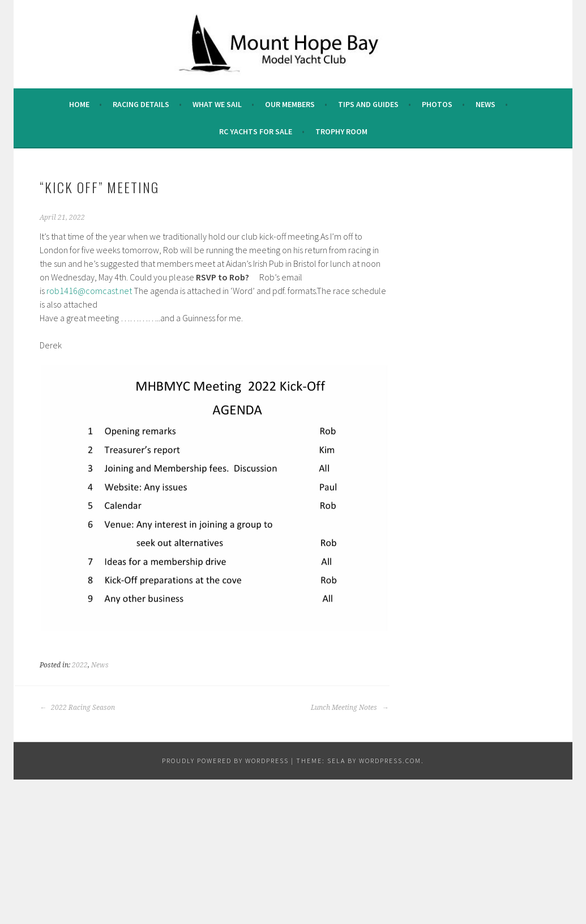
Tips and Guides (368, 104)
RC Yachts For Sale (256, 131)
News (486, 104)
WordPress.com (390, 761)
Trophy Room (341, 131)
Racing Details (141, 104)
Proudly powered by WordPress (225, 761)
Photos (437, 104)
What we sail (217, 104)
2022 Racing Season (77, 708)
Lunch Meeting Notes (350, 708)
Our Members (290, 104)
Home (79, 104)
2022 (80, 665)
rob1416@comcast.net (89, 291)
